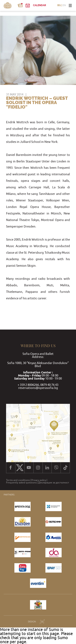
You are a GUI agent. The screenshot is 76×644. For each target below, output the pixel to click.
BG (59, 6)
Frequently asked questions (21, 483)
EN (64, 6)
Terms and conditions (18, 480)
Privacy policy (39, 480)
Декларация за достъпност (54, 483)
